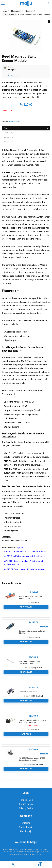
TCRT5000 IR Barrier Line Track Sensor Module (25, 551)
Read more (26, 734)
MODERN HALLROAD (36, 696)
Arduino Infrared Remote (28, 692)
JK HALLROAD (36, 637)
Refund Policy (26, 804)
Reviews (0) (8, 133)
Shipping (26, 823)
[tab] (26, 128)
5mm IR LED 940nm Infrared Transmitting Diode (30, 662)
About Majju (26, 831)
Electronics (16, 11)
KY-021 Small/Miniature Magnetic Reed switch (24, 556)
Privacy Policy (26, 808)
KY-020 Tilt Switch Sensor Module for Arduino (24, 569)
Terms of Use (26, 800)
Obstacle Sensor (9, 14)
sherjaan (12, 70)
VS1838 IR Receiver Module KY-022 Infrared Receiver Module (32, 759)
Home (4, 11)
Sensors (29, 11)
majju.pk (19, 547)
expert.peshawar (36, 668)
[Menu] (3, 3)
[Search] (48, 3)
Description (8, 128)
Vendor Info (8, 137)
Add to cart (26, 607)
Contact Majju (26, 827)
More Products (10, 141)
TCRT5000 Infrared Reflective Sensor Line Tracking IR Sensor (33, 721)
